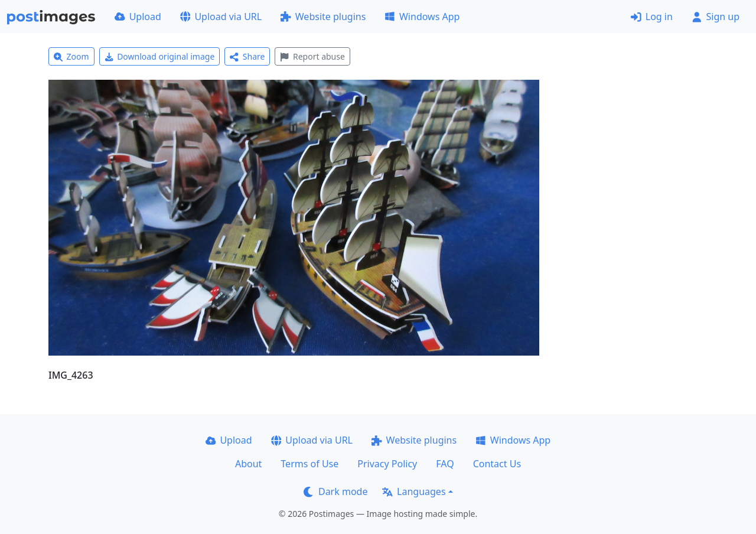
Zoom (71, 56)
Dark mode (335, 491)
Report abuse (312, 56)
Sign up (716, 17)
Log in (652, 17)
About (248, 464)
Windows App (422, 17)
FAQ (445, 464)
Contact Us (497, 464)
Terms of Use (309, 464)
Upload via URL (221, 17)
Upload (138, 17)
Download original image (160, 56)
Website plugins (323, 17)
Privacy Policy (387, 464)
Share (247, 56)
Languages (414, 491)
